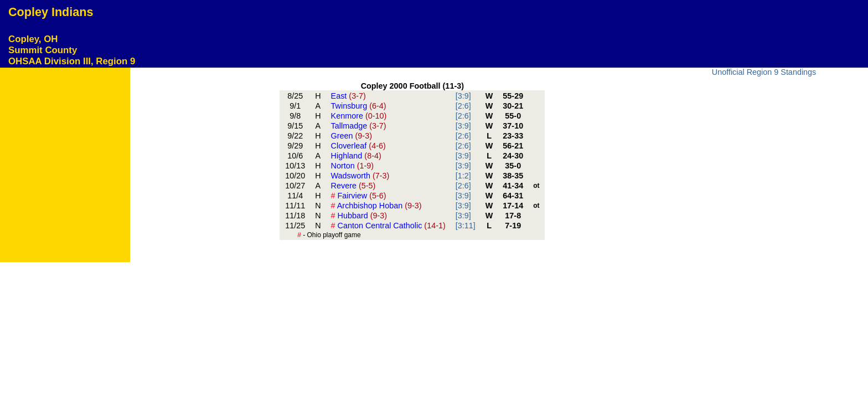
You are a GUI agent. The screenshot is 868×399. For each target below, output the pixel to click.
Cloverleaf (358, 146)
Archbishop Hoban (376, 206)
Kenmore (359, 116)
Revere (353, 186)
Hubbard (359, 216)
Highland (356, 156)
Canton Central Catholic (388, 226)
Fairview (359, 196)
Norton (353, 166)
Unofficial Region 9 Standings (764, 72)
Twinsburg (359, 106)
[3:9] (463, 96)
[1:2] (463, 176)
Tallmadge (359, 126)
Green (352, 136)
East (348, 96)
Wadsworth (360, 176)
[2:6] (463, 106)
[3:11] (466, 226)
